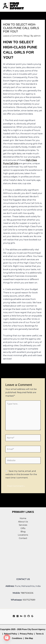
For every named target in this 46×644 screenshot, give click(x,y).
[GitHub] (29, 616)
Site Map (29, 638)
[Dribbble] (25, 616)
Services (23, 525)
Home (23, 518)
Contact (23, 538)
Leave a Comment (13, 36)
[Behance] (21, 616)
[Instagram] (18, 616)
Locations (23, 535)
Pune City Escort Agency (34, 629)
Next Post (23, 373)
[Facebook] (14, 616)
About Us (23, 522)
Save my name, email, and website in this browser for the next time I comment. (21, 474)
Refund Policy (11, 634)
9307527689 (29, 600)
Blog (26, 36)
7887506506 (27, 593)
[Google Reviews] (32, 616)
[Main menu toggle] (41, 6)
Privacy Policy (27, 634)
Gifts (23, 528)
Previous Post (23, 368)
